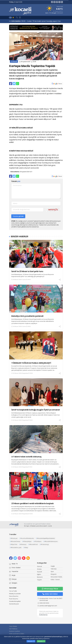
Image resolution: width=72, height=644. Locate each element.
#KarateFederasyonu (51, 541)
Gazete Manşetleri (15, 601)
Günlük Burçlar (14, 604)
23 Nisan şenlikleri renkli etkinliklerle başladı (32, 503)
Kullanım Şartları (15, 631)
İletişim (13, 583)
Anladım (41, 641)
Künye (13, 579)
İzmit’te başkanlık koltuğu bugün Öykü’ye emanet (36, 410)
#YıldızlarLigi (44, 544)
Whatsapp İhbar (50, 589)
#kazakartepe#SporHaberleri (45, 538)
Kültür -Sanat (55, 580)
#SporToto (14, 544)
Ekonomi (40, 577)
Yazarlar (14, 571)
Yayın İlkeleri (13, 626)
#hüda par (14, 538)
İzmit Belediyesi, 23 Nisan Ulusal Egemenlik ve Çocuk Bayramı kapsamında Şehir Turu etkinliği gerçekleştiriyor (33, 276)
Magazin (54, 574)
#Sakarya (23, 544)
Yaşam (39, 580)
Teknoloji (54, 569)
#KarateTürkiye (15, 541)
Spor (52, 572)
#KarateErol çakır (16, 548)
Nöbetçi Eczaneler (15, 594)
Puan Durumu (14, 599)
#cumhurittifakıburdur (27, 538)
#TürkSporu (38, 541)
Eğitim (39, 574)
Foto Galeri (15, 568)
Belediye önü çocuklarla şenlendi (27, 316)
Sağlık (53, 566)
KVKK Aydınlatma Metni (17, 634)
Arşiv (12, 575)
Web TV (13, 564)
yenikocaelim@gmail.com (48, 606)
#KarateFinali (33, 544)
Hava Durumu (14, 596)
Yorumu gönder (18, 216)
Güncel (14, 61)
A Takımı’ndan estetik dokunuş (27, 457)
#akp (26, 548)
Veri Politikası (13, 629)
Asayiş (39, 569)
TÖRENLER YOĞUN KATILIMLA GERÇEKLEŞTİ (31, 363)
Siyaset (39, 572)
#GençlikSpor (27, 541)
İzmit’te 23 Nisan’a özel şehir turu (27, 271)
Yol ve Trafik (13, 591)
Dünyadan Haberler (57, 577)
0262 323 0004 (50, 594)
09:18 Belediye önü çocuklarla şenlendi (36, 21)
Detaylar (31, 641)
